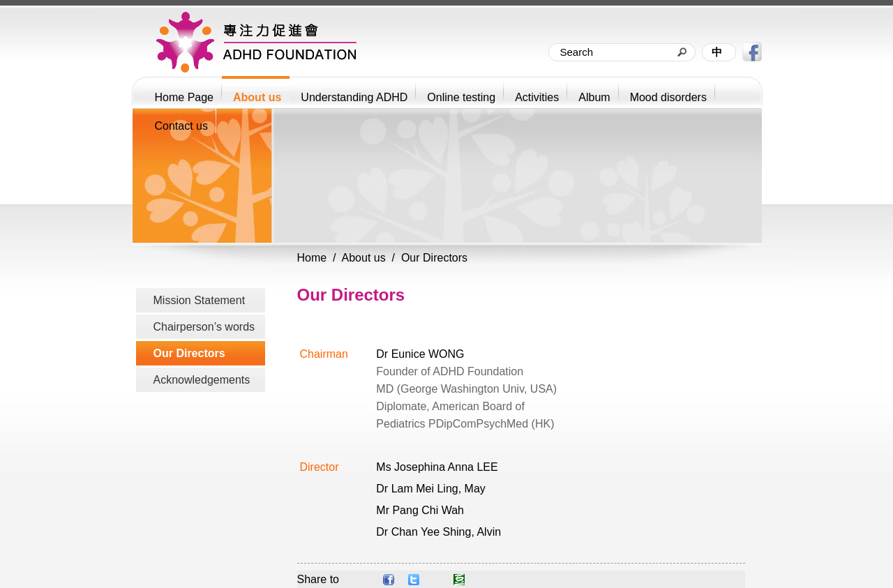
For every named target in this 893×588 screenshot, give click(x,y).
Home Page (185, 97)
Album (594, 97)
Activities (537, 97)
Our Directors (189, 353)
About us (257, 97)
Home (312, 258)
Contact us (181, 126)
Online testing (461, 97)
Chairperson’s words (204, 327)
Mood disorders (668, 97)
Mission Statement (200, 300)
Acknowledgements (202, 380)
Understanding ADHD (354, 97)
